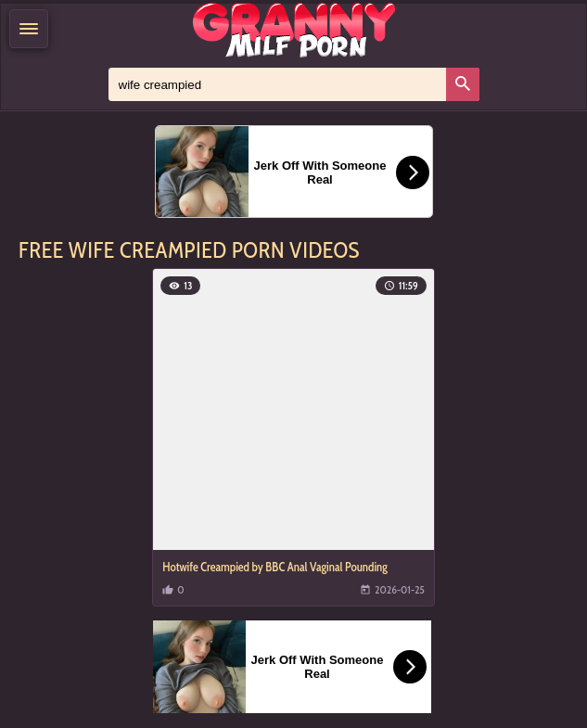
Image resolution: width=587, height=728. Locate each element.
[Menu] (29, 29)
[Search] (463, 84)
